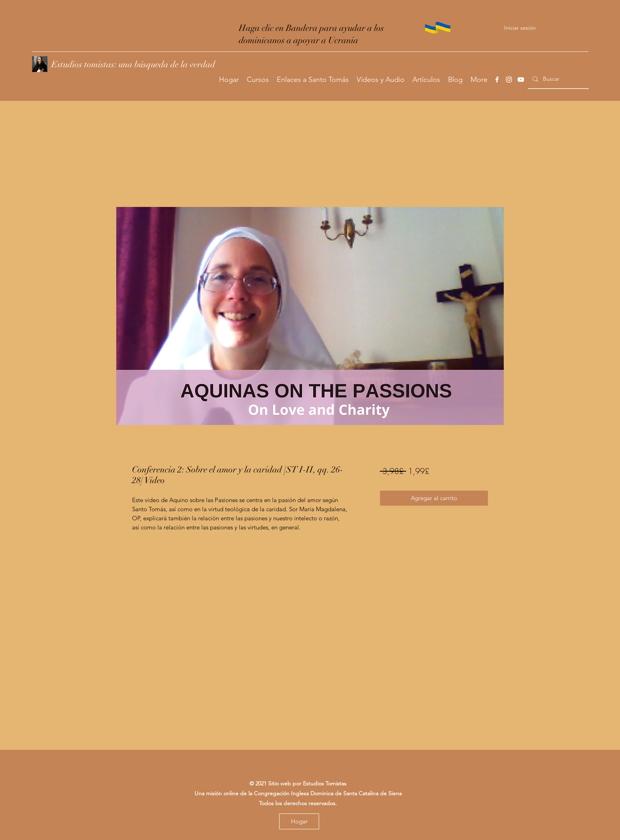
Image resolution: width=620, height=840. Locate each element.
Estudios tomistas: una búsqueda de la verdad (133, 64)
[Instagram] (509, 80)
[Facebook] (497, 80)
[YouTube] (521, 80)
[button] (258, 80)
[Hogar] (299, 821)
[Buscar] (558, 79)
